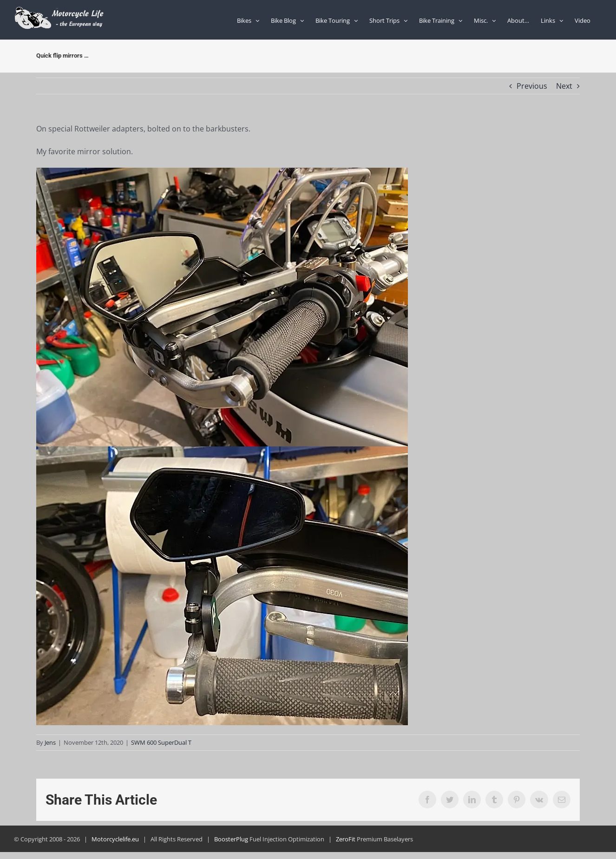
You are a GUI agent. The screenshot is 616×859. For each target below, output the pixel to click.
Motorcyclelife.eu (115, 839)
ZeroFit (346, 839)
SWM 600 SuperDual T (161, 742)
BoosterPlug (231, 839)
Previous (532, 86)
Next (564, 86)
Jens (50, 742)
